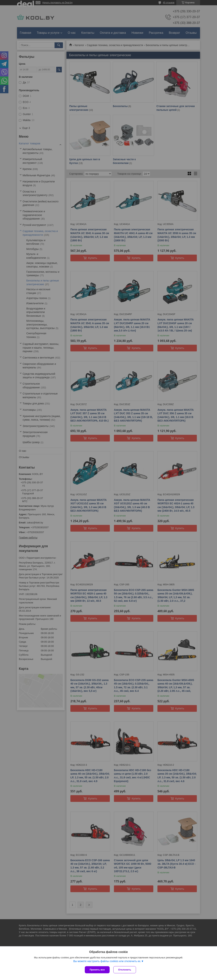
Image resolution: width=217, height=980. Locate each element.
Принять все (97, 970)
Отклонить (125, 970)
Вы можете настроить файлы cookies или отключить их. (107, 961)
